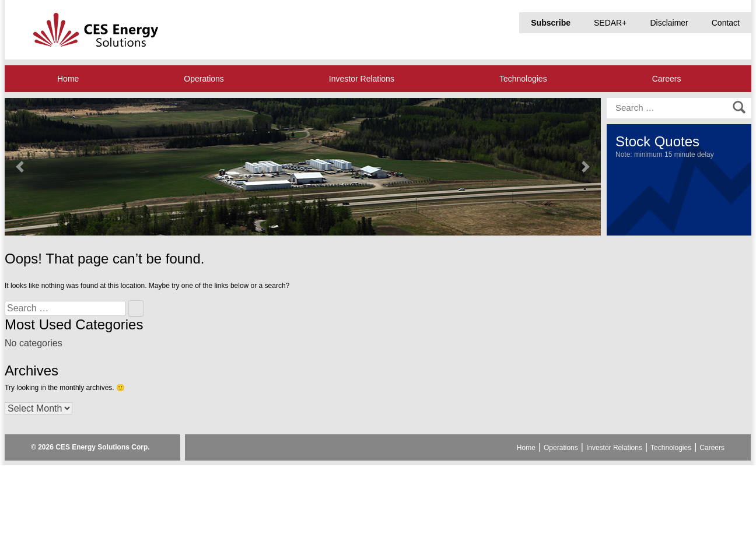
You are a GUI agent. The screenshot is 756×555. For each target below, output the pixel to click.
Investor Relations (362, 79)
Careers (667, 79)
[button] (20, 167)
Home (68, 79)
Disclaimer (669, 23)
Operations (204, 79)
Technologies (523, 79)
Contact (726, 23)
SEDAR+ (610, 23)
